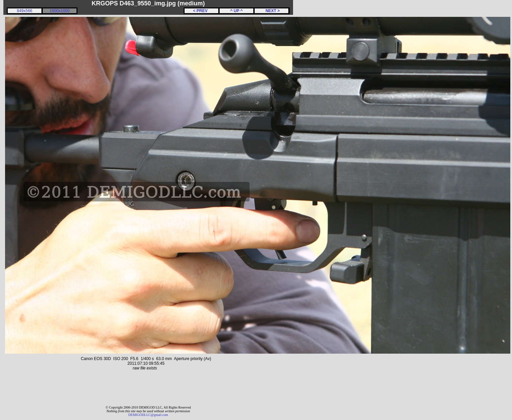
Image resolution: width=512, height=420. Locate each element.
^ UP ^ (236, 11)
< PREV (201, 11)
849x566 (25, 11)
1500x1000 (59, 11)
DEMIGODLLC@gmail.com (148, 415)
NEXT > (271, 11)
